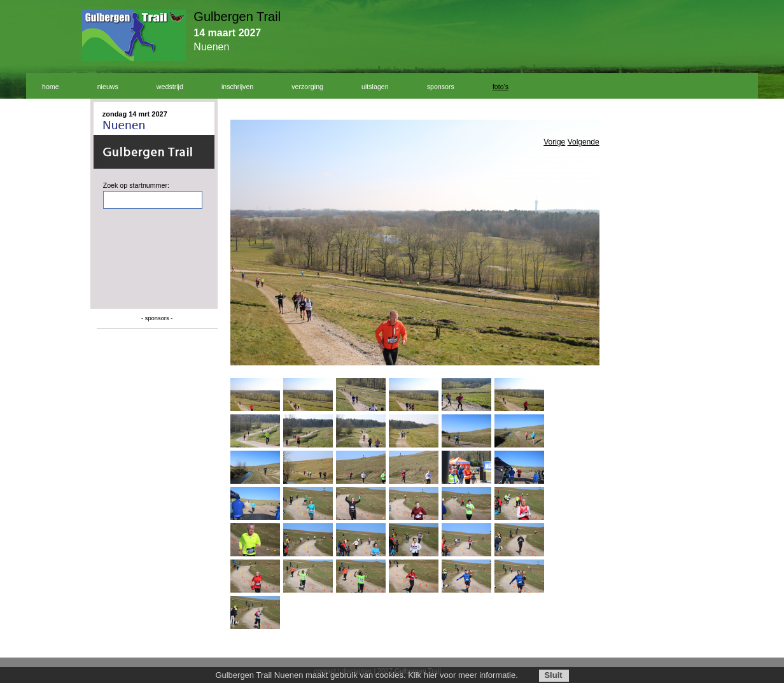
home (51, 87)
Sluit (553, 675)
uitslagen (375, 87)
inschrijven (237, 87)
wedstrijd (170, 87)
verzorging (307, 87)
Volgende (584, 142)
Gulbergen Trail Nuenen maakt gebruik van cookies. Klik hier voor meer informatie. (366, 675)
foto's (500, 87)
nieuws (108, 87)
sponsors (441, 87)
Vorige (554, 142)
